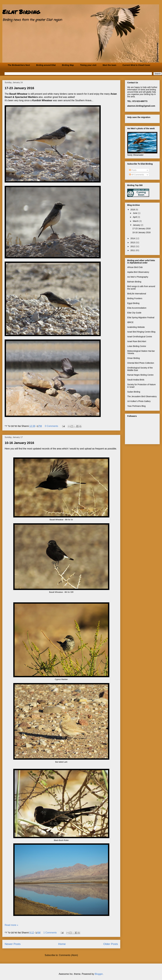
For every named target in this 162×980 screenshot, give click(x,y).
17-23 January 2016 (19, 88)
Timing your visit (88, 65)
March (136, 221)
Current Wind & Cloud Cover (136, 65)
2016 (133, 210)
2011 (133, 250)
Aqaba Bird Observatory (138, 272)
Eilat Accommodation (137, 308)
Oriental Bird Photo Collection (141, 363)
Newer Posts (13, 944)
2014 (133, 238)
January (137, 225)
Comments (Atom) (68, 955)
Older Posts (111, 944)
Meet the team (109, 65)
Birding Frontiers (135, 298)
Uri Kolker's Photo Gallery (139, 401)
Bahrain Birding (134, 282)
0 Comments (51, 426)
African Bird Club (135, 267)
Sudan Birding (134, 392)
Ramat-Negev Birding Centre (140, 375)
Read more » (11, 925)
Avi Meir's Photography (138, 277)
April (135, 217)
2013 (133, 242)
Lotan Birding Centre (137, 346)
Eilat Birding (21, 12)
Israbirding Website (136, 327)
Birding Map (68, 65)
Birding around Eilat (46, 65)
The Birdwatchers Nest (19, 65)
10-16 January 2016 (19, 443)
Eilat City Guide (134, 313)
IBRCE (130, 322)
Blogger (99, 974)
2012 (133, 246)
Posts (133, 170)
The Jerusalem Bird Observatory (142, 396)
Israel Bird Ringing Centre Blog (141, 332)
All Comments (136, 175)
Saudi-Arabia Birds (136, 380)
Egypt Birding (133, 303)
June (135, 213)
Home (62, 944)
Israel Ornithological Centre (140, 337)
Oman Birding (134, 358)
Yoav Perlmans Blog (136, 406)
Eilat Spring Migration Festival (141, 317)
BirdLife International (137, 294)
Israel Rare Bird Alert (137, 341)
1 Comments (50, 933)
